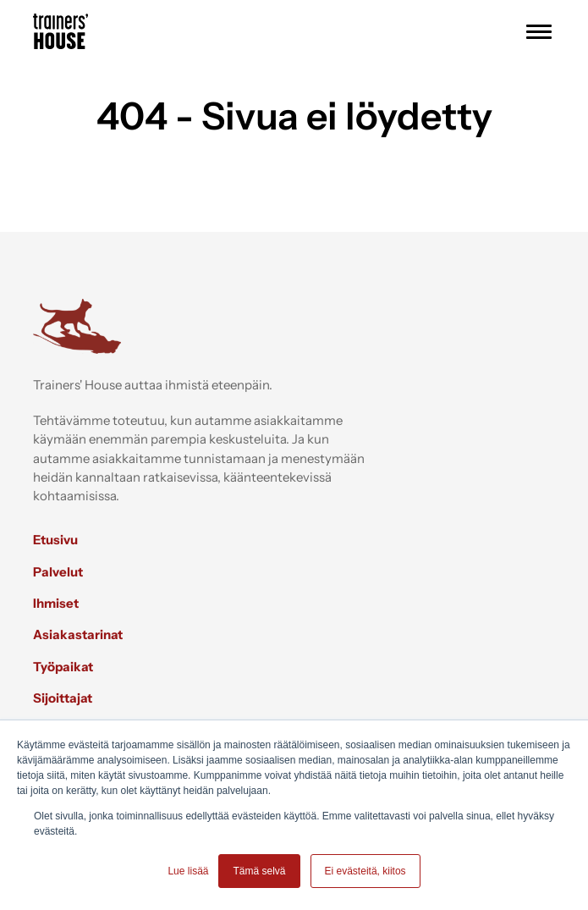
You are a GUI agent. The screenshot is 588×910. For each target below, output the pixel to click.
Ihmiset (56, 603)
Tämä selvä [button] (259, 871)
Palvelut (58, 572)
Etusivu (55, 540)
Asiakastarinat (78, 634)
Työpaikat (63, 667)
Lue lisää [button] (188, 871)
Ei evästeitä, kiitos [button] (365, 871)
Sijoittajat (63, 698)
